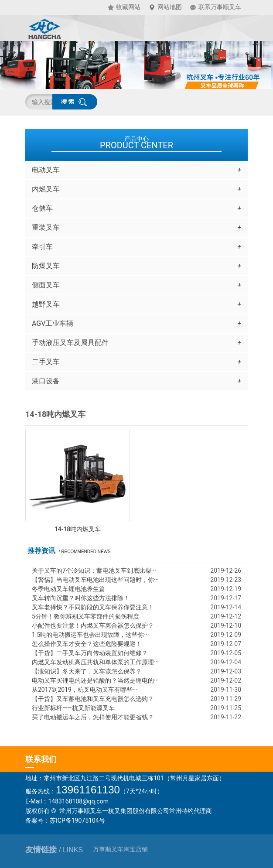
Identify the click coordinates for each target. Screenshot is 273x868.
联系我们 (41, 759)
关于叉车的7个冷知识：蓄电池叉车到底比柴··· (94, 571)
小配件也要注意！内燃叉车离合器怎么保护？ (93, 625)
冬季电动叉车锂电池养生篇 (68, 589)
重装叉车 (136, 228)
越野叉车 (136, 304)
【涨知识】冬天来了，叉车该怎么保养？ (87, 671)
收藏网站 (128, 7)
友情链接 (54, 850)
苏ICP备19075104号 (77, 820)
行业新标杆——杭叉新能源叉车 (73, 708)
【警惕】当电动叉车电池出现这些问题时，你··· (95, 580)
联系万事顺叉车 (220, 7)
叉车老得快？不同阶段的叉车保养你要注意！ (93, 607)
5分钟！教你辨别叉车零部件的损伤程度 (85, 616)
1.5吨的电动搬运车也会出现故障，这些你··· (90, 635)
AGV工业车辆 (136, 324)
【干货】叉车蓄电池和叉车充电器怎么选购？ (93, 699)
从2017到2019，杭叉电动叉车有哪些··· (85, 690)
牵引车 (136, 247)
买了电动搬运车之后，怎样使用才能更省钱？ (93, 717)
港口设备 (136, 381)
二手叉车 (136, 362)
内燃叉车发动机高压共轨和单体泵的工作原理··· (95, 662)
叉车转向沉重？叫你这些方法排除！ (81, 598)
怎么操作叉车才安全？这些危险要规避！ (87, 644)
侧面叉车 (136, 285)
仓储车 (136, 208)
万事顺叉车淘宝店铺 (120, 849)
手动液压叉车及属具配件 (136, 343)
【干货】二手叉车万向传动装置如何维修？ (90, 653)
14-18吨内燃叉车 (78, 529)
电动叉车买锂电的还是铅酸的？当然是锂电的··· (95, 680)
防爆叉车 (136, 266)
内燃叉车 (136, 189)
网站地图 (170, 7)
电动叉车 (136, 170)
